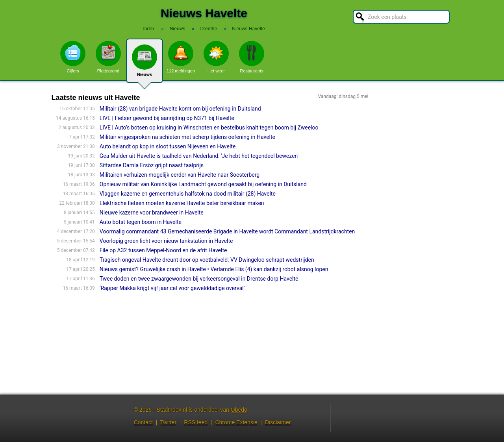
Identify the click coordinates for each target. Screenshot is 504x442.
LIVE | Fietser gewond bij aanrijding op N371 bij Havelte (167, 118)
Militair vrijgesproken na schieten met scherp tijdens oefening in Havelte (187, 137)
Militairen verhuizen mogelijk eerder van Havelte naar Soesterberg (180, 175)
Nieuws (145, 64)
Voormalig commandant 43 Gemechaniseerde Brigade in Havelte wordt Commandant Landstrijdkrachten (227, 231)
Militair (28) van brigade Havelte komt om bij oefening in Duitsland (180, 109)
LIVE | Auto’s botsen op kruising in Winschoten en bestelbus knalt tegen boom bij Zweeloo (209, 128)
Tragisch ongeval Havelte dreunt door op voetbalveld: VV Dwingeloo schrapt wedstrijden (207, 260)
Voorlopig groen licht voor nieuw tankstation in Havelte (166, 241)
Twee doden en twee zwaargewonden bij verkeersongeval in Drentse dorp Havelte (199, 279)
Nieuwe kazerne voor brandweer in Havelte (152, 213)
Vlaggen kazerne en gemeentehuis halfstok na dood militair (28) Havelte (188, 194)
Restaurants (252, 57)
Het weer (216, 57)
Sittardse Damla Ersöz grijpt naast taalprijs (152, 165)
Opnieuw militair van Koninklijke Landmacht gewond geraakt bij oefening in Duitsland (203, 184)
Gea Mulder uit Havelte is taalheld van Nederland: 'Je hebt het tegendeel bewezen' (199, 156)
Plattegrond (108, 57)
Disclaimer (278, 422)
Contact (143, 422)
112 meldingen (181, 57)
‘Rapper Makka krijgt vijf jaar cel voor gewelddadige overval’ (172, 288)
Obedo (239, 410)
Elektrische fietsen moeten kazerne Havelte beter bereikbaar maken (182, 203)
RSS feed (196, 422)
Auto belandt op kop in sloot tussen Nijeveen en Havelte (168, 146)
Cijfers (73, 57)
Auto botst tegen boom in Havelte (141, 222)
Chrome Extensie (236, 422)
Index (149, 29)
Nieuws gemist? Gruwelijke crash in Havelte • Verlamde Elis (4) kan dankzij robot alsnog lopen (214, 269)
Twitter (168, 422)
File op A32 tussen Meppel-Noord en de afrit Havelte (163, 250)
